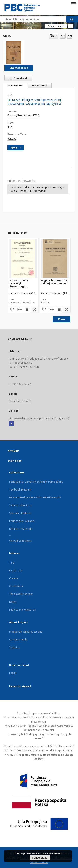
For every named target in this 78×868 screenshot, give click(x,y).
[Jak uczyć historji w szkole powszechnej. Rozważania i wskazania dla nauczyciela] (14, 52)
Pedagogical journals (22, 521)
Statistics (14, 647)
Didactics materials (21, 529)
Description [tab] (15, 86)
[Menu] (73, 3)
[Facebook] (11, 424)
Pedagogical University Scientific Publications (36, 482)
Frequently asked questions (26, 632)
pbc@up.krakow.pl (20, 401)
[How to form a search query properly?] (71, 26)
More (61, 319)
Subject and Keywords (22, 610)
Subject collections (20, 505)
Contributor (16, 586)
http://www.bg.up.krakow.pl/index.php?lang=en (39, 418)
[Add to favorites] (63, 36)
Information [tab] (40, 86)
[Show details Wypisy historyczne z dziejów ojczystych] (66, 309)
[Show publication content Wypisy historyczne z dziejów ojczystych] (59, 309)
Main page (15, 461)
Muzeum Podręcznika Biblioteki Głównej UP (35, 497)
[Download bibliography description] (19, 309)
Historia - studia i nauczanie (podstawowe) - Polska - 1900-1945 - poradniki (37, 189)
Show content (19, 68)
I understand (40, 858)
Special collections (20, 513)
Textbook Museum (20, 490)
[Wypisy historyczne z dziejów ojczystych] (55, 259)
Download (17, 78)
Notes (13, 602)
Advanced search (56, 26)
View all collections (20, 541)
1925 (10, 127)
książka (12, 139)
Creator (14, 578)
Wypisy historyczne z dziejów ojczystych (55, 282)
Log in (13, 673)
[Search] (72, 19)
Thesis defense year (21, 594)
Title (12, 563)
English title (16, 570)
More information (52, 853)
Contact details (18, 640)
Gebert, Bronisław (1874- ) (23, 115)
